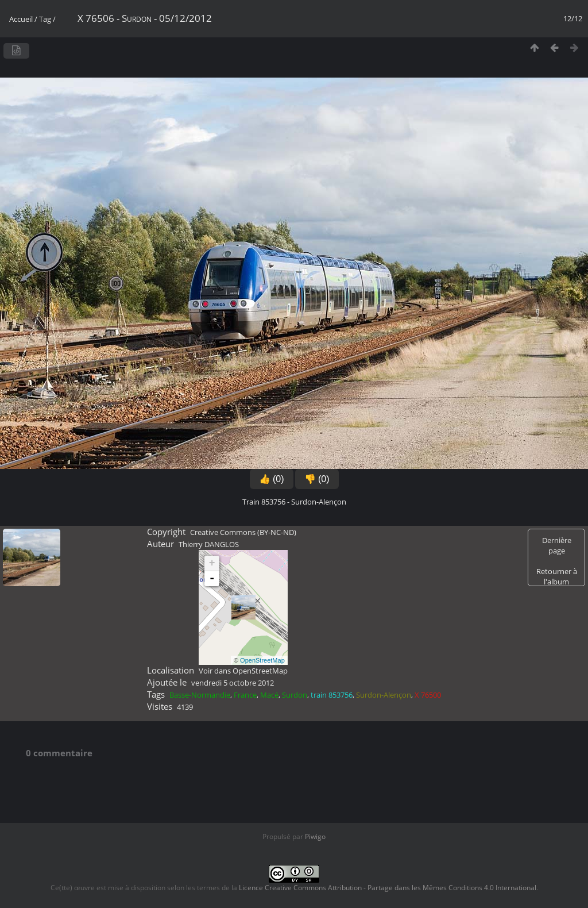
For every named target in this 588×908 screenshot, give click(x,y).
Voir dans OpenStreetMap (243, 671)
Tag (45, 19)
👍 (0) (272, 479)
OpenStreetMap (262, 660)
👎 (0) (317, 479)
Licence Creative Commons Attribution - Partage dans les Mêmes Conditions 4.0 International (388, 888)
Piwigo (315, 836)
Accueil (21, 19)
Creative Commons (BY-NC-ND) (243, 532)
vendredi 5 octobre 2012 (233, 683)
